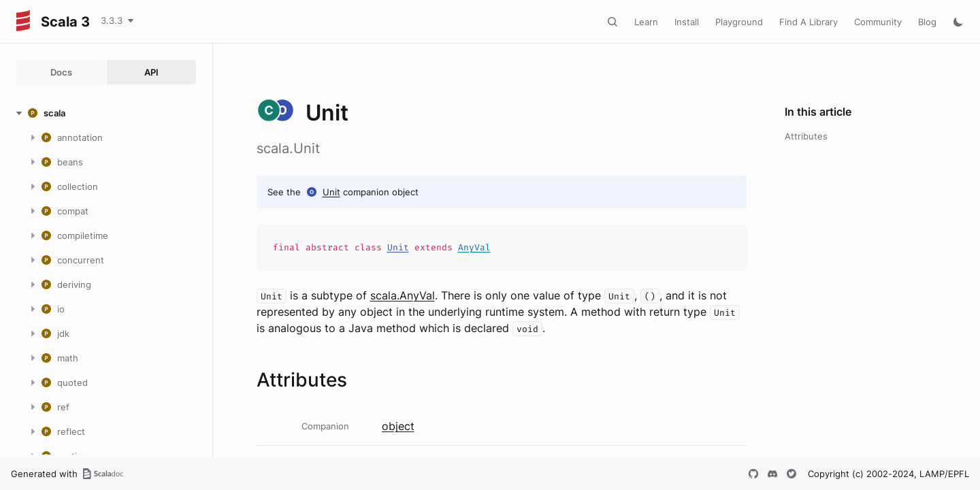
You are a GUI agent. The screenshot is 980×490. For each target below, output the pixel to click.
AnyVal (474, 247)
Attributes (806, 136)
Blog (927, 22)
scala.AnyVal (403, 295)
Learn (646, 22)
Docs (61, 72)
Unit (331, 192)
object (398, 426)
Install (687, 22)
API (151, 72)
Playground (739, 22)
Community (878, 22)
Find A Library (808, 22)
